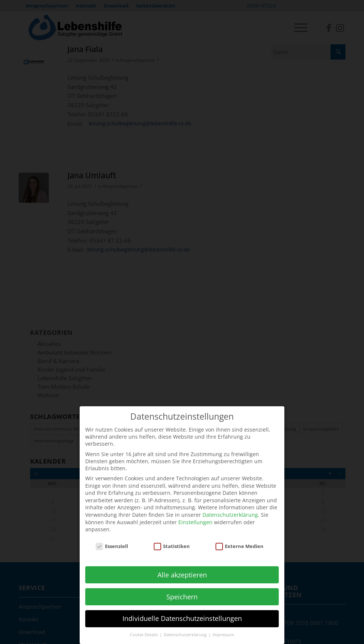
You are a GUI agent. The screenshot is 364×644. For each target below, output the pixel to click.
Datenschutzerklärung (230, 508)
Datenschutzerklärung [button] (186, 628)
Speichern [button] (182, 590)
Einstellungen (195, 515)
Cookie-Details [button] (144, 628)
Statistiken (172, 539)
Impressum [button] (223, 628)
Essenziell (112, 539)
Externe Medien (240, 539)
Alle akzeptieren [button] (182, 568)
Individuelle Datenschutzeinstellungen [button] (182, 612)
